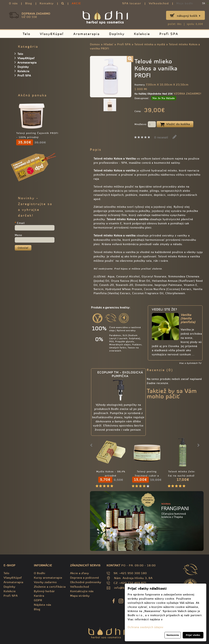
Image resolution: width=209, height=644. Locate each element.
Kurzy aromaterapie (48, 578)
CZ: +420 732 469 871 (130, 583)
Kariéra (39, 596)
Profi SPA (169, 34)
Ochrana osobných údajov (146, 627)
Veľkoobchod (159, 3)
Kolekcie (142, 34)
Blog (29, 3)
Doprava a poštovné (85, 578)
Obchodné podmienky (86, 582)
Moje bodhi (185, 3)
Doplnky (117, 34)
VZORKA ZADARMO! (187, 94)
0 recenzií (161, 137)
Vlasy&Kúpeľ (52, 34)
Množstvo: (145, 125)
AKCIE (76, 3)
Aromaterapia (87, 34)
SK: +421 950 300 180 (130, 573)
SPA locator (132, 3)
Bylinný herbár (44, 591)
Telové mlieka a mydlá (150, 44)
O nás (13, 3)
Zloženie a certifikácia (50, 587)
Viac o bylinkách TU (190, 363)
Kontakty (47, 3)
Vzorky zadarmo (45, 582)
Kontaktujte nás (82, 591)
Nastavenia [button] (173, 635)
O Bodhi (40, 573)
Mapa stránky (80, 596)
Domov (95, 44)
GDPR (38, 600)
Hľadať (109, 44)
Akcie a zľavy (80, 573)
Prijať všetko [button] (193, 635)
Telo (27, 34)
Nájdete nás (43, 605)
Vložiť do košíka (175, 124)
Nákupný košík (189, 16)
